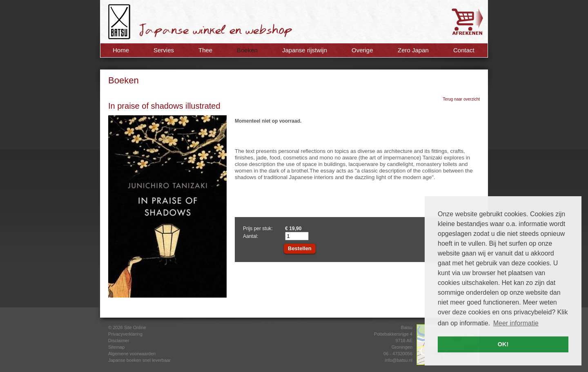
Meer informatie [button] (516, 323)
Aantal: (251, 236)
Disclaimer (119, 341)
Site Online (135, 327)
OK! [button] (503, 344)
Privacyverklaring (125, 334)
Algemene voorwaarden (132, 354)
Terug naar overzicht (461, 99)
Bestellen (300, 248)
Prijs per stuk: (258, 229)
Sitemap (116, 347)
